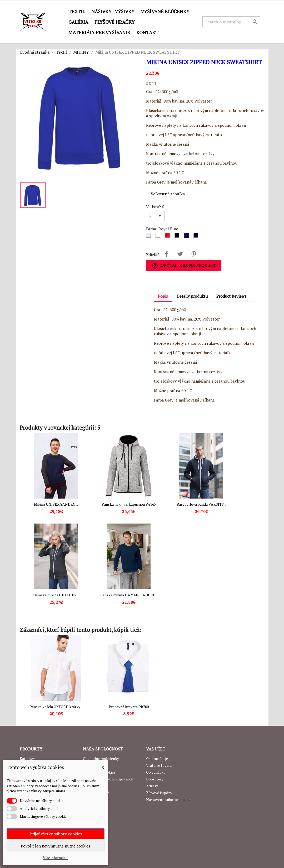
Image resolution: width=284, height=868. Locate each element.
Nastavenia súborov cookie (168, 800)
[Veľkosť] (155, 216)
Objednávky (156, 772)
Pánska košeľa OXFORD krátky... (56, 707)
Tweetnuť (180, 254)
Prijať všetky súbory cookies (56, 834)
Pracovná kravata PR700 (129, 707)
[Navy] (197, 237)
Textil (77, 11)
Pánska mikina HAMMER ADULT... (129, 595)
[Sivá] (150, 237)
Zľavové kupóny (159, 793)
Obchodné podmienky (101, 758)
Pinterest (194, 254)
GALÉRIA (78, 22)
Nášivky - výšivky (113, 11)
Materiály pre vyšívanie (99, 32)
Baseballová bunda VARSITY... (201, 504)
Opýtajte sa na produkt (184, 266)
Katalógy (27, 758)
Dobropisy (155, 779)
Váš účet (156, 749)
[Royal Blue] (187, 237)
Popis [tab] (163, 296)
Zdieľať (166, 254)
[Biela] (159, 237)
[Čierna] (178, 237)
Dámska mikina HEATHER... (56, 595)
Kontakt (147, 32)
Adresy (152, 786)
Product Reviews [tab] (231, 296)
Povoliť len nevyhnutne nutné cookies (56, 846)
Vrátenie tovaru (159, 765)
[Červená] (168, 237)
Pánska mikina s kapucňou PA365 (129, 504)
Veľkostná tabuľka (168, 194)
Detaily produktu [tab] (192, 296)
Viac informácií (55, 858)
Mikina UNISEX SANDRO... (56, 504)
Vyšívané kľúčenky (165, 11)
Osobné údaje (157, 758)
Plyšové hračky (115, 22)
